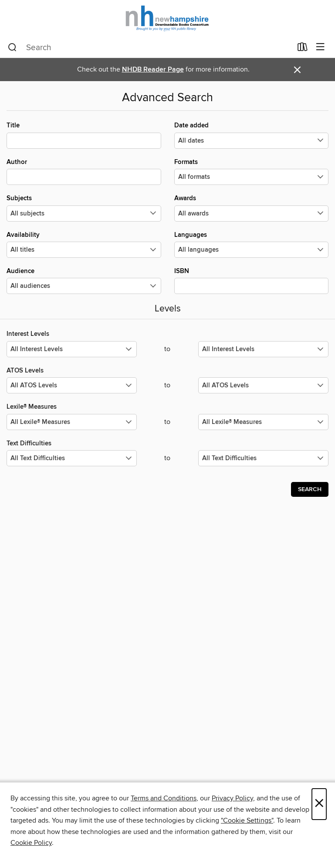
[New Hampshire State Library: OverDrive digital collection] (167, 19)
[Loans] (303, 49)
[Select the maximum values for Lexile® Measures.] (263, 422)
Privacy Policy (232, 798)
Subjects (84, 208)
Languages (252, 244)
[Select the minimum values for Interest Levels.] (72, 349)
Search (310, 489)
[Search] (12, 48)
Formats (252, 171)
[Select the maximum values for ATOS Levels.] (263, 385)
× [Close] (319, 804)
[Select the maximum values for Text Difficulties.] (263, 458)
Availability (84, 244)
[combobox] (150, 48)
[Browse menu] (320, 47)
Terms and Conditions (164, 798)
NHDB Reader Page (153, 70)
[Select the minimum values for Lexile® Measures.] (72, 422)
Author (84, 171)
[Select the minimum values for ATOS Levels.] (72, 385)
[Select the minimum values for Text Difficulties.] (72, 458)
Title (84, 135)
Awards (252, 208)
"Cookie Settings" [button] (247, 820)
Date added (252, 135)
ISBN (252, 280)
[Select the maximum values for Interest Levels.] (263, 349)
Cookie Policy (31, 843)
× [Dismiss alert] (297, 70)
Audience (84, 280)
